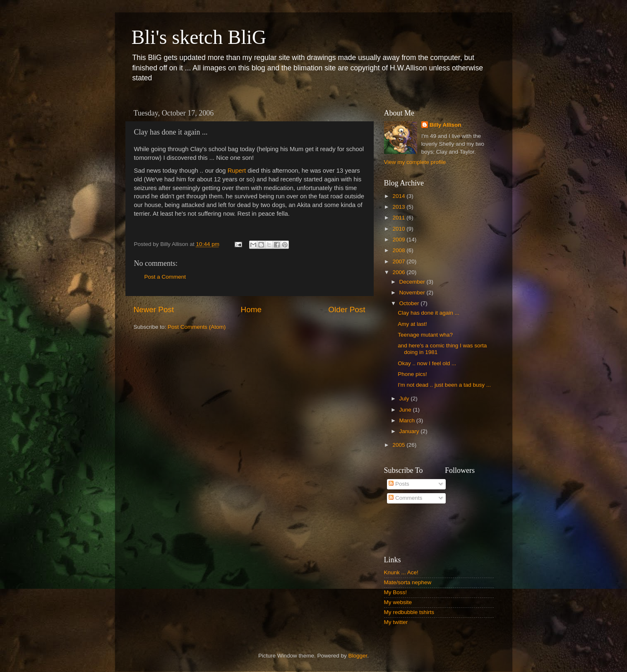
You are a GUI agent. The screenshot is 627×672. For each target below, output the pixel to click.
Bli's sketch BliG (199, 37)
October (410, 303)
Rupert (237, 171)
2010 (399, 229)
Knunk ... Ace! (401, 572)
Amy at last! (412, 324)
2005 (399, 445)
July (405, 399)
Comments (405, 498)
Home (251, 310)
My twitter (396, 622)
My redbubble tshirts (409, 612)
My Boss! (396, 592)
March (408, 420)
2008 (399, 250)
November (413, 293)
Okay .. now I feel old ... (427, 363)
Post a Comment (165, 277)
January (410, 431)
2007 (399, 261)
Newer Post (154, 310)
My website (398, 602)
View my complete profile (415, 162)
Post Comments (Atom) (197, 327)
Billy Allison (446, 125)
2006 (399, 272)
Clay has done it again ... (429, 313)
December (413, 282)
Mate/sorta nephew (408, 582)
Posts (399, 484)
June (406, 410)
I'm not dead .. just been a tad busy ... (444, 385)
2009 (399, 240)
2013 (399, 207)
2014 (399, 196)
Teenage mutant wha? (425, 335)
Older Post (347, 310)
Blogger (358, 656)
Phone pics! (412, 374)
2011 (399, 218)
